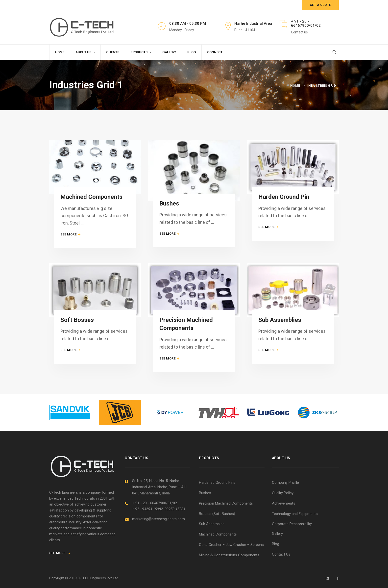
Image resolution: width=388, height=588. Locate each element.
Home (295, 86)
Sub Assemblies (280, 338)
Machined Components (91, 197)
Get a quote (320, 5)
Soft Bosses (77, 330)
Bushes (169, 205)
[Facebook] (338, 578)
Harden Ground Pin (284, 200)
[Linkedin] (327, 578)
